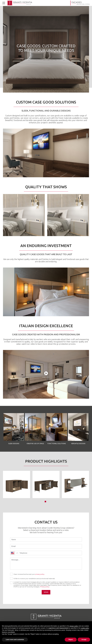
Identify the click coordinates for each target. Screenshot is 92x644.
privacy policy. (40, 574)
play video (46, 377)
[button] (45, 502)
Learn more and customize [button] (15, 640)
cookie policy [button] (85, 628)
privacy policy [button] (74, 626)
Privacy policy (45, 587)
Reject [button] (71, 640)
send (46, 592)
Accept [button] (84, 640)
